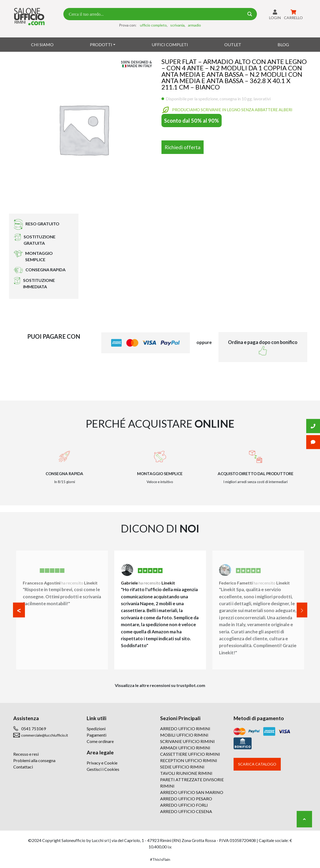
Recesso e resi (26, 754)
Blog (283, 44)
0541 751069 (34, 729)
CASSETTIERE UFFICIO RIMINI (190, 754)
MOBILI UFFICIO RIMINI (184, 735)
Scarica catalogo (257, 764)
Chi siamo (42, 44)
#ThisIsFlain (160, 859)
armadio (194, 25)
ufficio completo (153, 25)
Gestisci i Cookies (103, 769)
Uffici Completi (170, 44)
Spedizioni (96, 729)
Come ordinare (100, 741)
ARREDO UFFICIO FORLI (184, 805)
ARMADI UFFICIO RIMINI (185, 748)
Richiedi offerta (183, 147)
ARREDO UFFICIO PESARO (186, 799)
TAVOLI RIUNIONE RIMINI (186, 773)
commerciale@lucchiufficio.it (45, 735)
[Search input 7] (156, 14)
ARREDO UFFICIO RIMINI (185, 729)
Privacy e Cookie (102, 763)
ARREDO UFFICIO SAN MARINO (192, 792)
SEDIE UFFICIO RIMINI (182, 767)
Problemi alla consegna (34, 760)
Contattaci (23, 767)
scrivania (177, 25)
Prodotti (101, 44)
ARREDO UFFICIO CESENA (186, 811)
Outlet (233, 44)
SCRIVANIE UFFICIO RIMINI (187, 741)
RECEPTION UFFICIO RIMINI (189, 760)
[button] (19, 610)
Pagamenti (97, 735)
